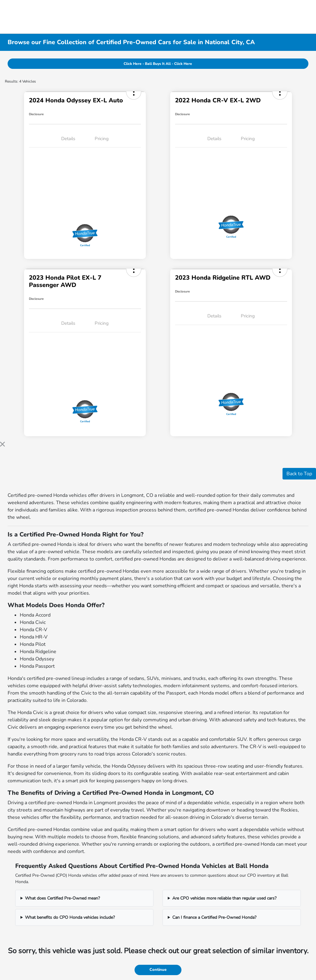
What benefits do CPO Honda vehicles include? (70, 917)
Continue (158, 970)
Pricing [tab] (102, 139)
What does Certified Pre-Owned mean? (62, 898)
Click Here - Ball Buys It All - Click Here (158, 64)
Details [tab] (68, 139)
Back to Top (299, 474)
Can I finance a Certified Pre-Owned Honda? (214, 917)
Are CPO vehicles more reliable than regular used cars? (224, 898)
